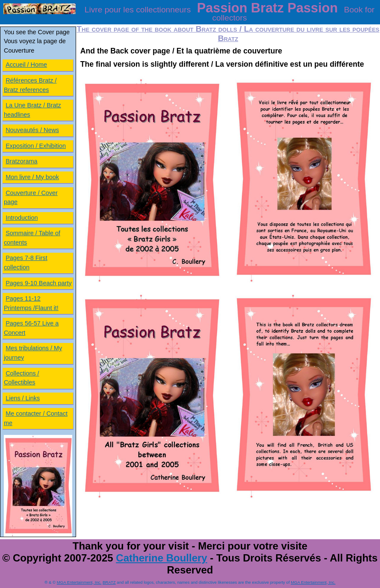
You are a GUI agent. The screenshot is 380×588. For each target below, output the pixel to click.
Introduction (22, 218)
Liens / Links (23, 398)
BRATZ (109, 582)
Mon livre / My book (32, 177)
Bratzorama (21, 161)
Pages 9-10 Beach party (38, 283)
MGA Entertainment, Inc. (79, 582)
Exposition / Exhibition (36, 146)
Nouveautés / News (32, 130)
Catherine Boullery (161, 558)
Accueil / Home (26, 65)
